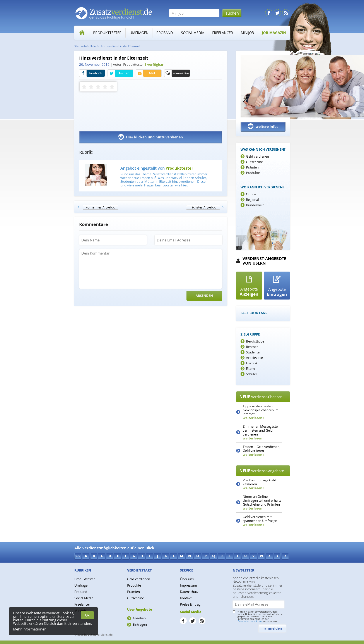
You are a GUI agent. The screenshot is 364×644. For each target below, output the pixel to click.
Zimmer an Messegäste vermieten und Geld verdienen (260, 432)
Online (251, 194)
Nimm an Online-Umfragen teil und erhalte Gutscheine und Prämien (262, 502)
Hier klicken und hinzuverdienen (151, 137)
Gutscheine (254, 162)
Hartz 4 (251, 363)
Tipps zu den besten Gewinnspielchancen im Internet (261, 412)
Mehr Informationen (30, 629)
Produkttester (107, 33)
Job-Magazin (274, 33)
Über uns (187, 579)
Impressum (188, 585)
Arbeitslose (254, 358)
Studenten (254, 352)
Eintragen (140, 624)
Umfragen (139, 33)
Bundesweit (255, 205)
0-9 (78, 556)
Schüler (252, 374)
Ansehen (139, 618)
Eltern (250, 368)
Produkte (253, 173)
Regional (252, 200)
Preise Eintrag (190, 604)
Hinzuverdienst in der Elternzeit (120, 46)
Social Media (193, 33)
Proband (165, 33)
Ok (87, 615)
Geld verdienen (257, 156)
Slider (93, 46)
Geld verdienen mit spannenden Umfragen (260, 521)
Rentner (252, 347)
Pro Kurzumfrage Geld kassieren (259, 484)
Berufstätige (255, 341)
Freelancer (223, 33)
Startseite (81, 46)
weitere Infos (263, 126)
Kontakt (186, 598)
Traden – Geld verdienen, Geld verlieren (261, 451)
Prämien (252, 167)
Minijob (247, 33)
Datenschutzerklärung (250, 621)
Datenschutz (189, 592)
